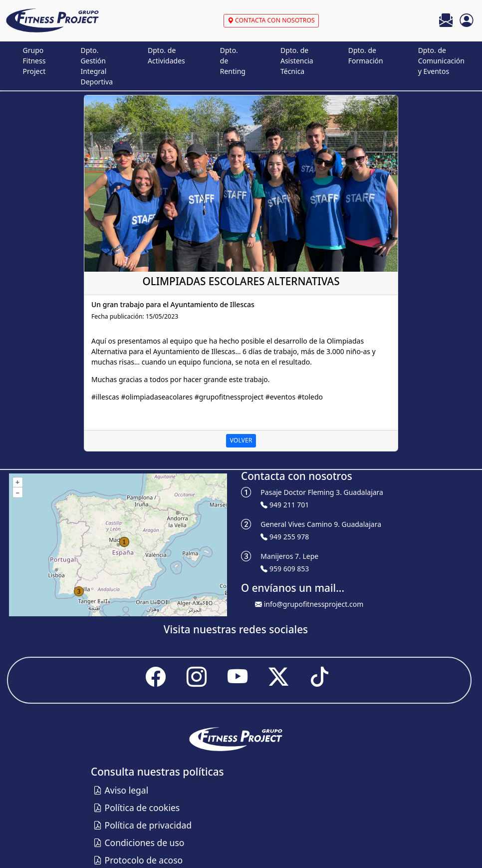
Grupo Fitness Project (34, 61)
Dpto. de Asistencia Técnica (297, 61)
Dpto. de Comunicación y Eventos (441, 61)
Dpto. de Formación (366, 55)
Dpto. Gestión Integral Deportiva (97, 66)
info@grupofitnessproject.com (314, 604)
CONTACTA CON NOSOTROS (271, 20)
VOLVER (241, 440)
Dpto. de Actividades (166, 55)
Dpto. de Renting (233, 61)
